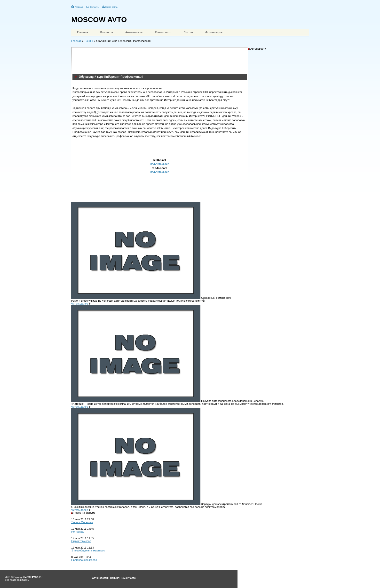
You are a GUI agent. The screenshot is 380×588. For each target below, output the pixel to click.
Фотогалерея (214, 32)
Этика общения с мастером (88, 550)
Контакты (94, 7)
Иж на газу (78, 532)
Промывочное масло (84, 560)
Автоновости (134, 32)
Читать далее (80, 304)
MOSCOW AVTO (99, 19)
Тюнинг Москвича (82, 522)
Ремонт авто (163, 32)
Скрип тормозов (81, 541)
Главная (79, 7)
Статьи (188, 32)
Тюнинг (89, 41)
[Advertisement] (161, 59)
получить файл (160, 164)
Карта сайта (111, 7)
